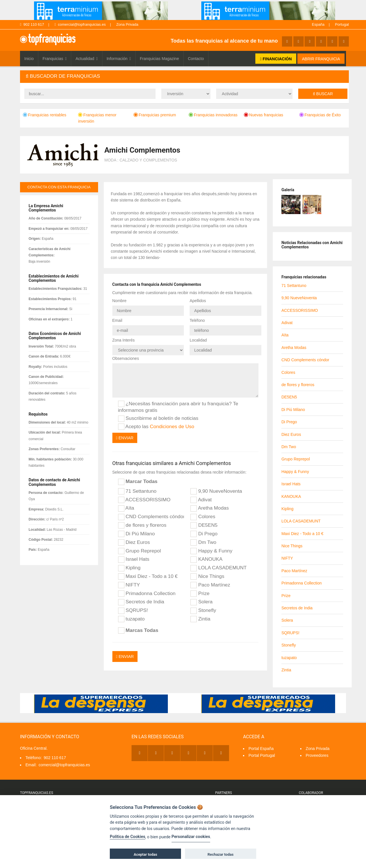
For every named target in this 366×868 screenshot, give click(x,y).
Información (119, 59)
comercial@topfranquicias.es (80, 24)
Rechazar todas (221, 854)
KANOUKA (206, 559)
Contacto (196, 59)
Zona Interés (124, 340)
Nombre (120, 301)
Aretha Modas (210, 508)
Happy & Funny (211, 550)
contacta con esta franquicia (59, 187)
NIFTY (129, 584)
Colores (203, 516)
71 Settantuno (137, 490)
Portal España (261, 749)
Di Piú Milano (137, 533)
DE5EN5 (204, 525)
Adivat (201, 499)
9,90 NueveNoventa (216, 490)
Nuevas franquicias (263, 115)
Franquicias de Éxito (320, 115)
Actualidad (87, 59)
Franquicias (55, 59)
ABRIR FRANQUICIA (321, 59)
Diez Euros (134, 542)
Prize (200, 593)
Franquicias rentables (45, 115)
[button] (184, 76)
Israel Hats (134, 559)
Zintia (200, 618)
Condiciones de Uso (172, 426)
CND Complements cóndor (151, 516)
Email (117, 320)
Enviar (125, 437)
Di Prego (204, 533)
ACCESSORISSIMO (144, 499)
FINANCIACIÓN (276, 59)
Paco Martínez (210, 584)
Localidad (198, 340)
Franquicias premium (155, 115)
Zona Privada (127, 24)
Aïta (126, 508)
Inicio (29, 59)
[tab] (184, 76)
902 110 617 (32, 24)
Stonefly (203, 610)
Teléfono (197, 320)
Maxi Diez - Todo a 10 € (148, 576)
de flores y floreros (142, 525)
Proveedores (317, 755)
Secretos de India (141, 601)
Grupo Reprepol (140, 550)
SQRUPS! (133, 610)
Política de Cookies (128, 837)
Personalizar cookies (191, 837)
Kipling (129, 567)
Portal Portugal (262, 755)
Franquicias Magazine (159, 59)
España (318, 24)
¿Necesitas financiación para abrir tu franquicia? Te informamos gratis (178, 406)
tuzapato (131, 618)
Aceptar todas (146, 854)
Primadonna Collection (147, 593)
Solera (201, 601)
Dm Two (203, 542)
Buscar (323, 94)
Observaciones (126, 358)
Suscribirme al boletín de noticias (158, 418)
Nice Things (207, 576)
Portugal (342, 24)
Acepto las (156, 426)
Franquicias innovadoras (213, 115)
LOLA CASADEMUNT (218, 567)
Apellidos (198, 301)
